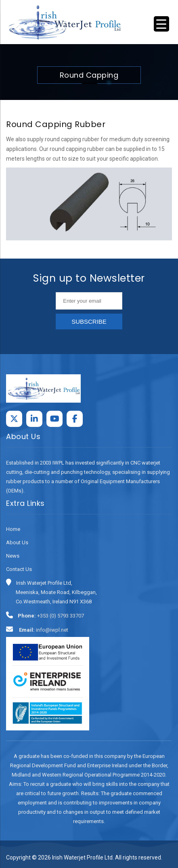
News (13, 556)
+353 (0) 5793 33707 (61, 616)
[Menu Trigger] (161, 24)
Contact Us (19, 569)
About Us (17, 542)
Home (13, 529)
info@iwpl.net (52, 630)
